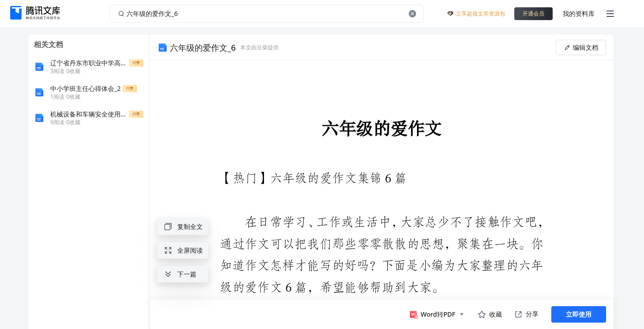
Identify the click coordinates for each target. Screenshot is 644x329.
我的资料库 (579, 13)
